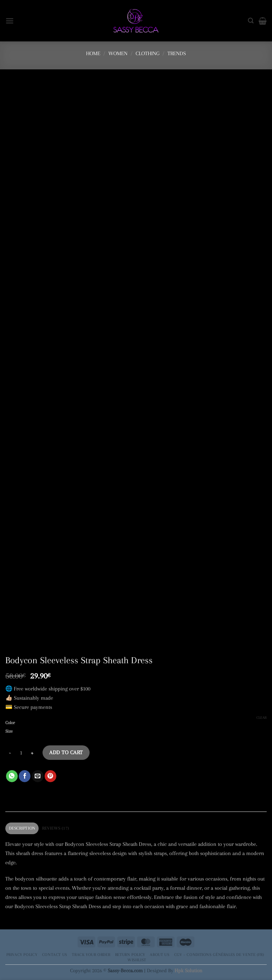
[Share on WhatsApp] (12, 776)
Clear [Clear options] (262, 718)
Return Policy (130, 955)
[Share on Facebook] (25, 776)
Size (9, 731)
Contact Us (55, 955)
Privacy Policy (22, 955)
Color (10, 723)
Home (93, 53)
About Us (160, 955)
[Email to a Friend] (38, 776)
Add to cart (66, 752)
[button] (10, 21)
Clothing (148, 53)
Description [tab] (22, 828)
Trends (177, 53)
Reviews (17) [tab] (56, 828)
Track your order (91, 955)
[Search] (251, 21)
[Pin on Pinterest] (50, 776)
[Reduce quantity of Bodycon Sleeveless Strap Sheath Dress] (10, 753)
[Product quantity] (21, 753)
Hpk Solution (188, 970)
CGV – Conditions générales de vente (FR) (219, 955)
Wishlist (137, 960)
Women (118, 53)
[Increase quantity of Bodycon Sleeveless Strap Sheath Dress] (32, 753)
